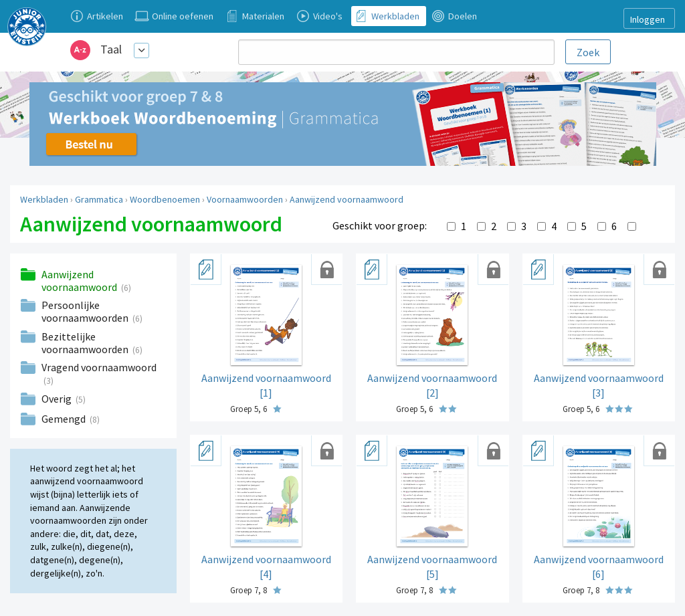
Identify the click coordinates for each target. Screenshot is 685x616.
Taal (111, 49)
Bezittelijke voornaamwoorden (86, 343)
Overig (58, 399)
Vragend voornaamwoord (99, 367)
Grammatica (99, 199)
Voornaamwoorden (245, 199)
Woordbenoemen (165, 199)
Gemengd (65, 419)
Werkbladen (44, 199)
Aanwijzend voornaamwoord (347, 199)
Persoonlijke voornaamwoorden (86, 311)
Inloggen (648, 19)
